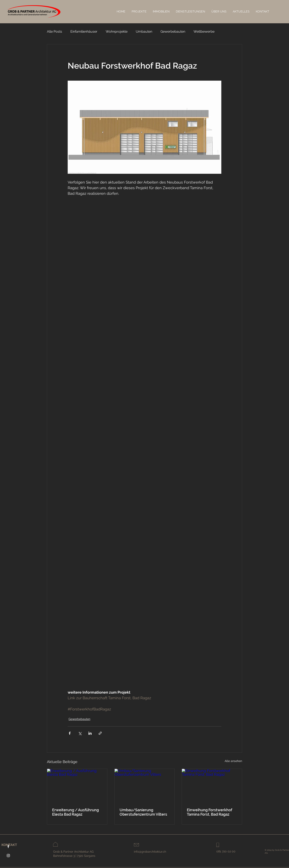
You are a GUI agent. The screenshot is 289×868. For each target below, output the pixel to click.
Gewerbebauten (173, 31)
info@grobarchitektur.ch (150, 852)
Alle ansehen (233, 761)
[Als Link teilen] (100, 733)
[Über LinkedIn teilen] (90, 733)
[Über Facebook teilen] (70, 733)
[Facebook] (8, 846)
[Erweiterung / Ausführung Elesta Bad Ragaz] (77, 786)
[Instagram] (8, 856)
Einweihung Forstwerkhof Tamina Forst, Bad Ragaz (209, 812)
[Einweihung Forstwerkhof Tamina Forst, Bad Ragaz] (212, 786)
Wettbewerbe (204, 31)
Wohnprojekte (117, 31)
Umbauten (144, 31)
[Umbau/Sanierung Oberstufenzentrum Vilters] (145, 786)
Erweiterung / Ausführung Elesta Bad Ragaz (75, 812)
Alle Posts (54, 31)
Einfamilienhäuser (84, 31)
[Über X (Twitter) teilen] (80, 733)
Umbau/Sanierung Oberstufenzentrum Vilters (143, 812)
